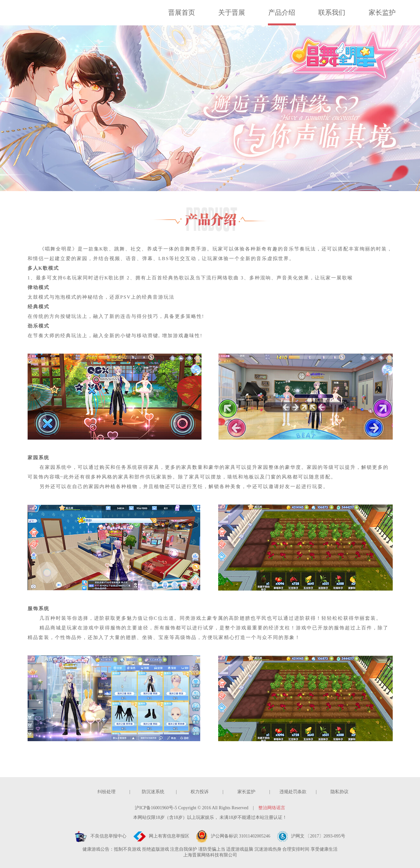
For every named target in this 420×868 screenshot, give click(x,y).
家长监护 (382, 13)
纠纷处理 (107, 792)
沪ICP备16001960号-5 (156, 808)
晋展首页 (182, 13)
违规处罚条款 (293, 792)
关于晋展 (232, 13)
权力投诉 (200, 792)
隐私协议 (339, 792)
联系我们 (332, 13)
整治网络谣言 (272, 808)
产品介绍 (282, 13)
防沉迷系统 (153, 792)
